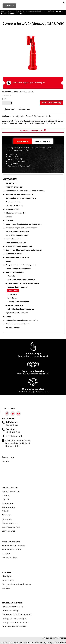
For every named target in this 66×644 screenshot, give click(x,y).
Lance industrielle (44, 116)
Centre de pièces (10, 557)
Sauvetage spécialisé (34, 11)
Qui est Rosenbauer (11, 492)
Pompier (6, 461)
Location (6, 554)
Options (5, 499)
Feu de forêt (49, 11)
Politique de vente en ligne (14, 619)
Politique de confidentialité (53, 638)
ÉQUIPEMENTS (19, 11)
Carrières (6, 588)
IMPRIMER (9, 109)
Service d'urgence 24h (12, 607)
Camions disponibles (11, 527)
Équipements (6, 11)
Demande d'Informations (33, 130)
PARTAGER (25, 109)
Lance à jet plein (18, 116)
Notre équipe (8, 580)
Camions (6, 496)
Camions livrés (8, 531)
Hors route (7, 519)
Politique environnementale (15, 623)
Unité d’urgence (9, 523)
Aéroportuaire (8, 507)
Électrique (7, 515)
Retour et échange (11, 611)
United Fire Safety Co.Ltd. (23, 92)
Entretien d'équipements (14, 546)
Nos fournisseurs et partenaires (16, 584)
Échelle (5, 511)
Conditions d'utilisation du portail (17, 615)
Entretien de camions (12, 550)
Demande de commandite (14, 626)
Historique (7, 576)
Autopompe (7, 503)
